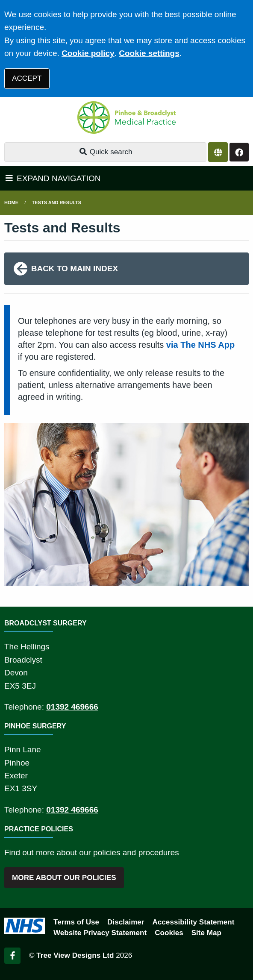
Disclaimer (126, 922)
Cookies (169, 933)
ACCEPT (27, 78)
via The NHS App (200, 345)
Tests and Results (57, 202)
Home (11, 202)
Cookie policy (88, 53)
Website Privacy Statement (100, 933)
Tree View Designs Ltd (75, 955)
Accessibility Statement (194, 922)
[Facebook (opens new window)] (12, 956)
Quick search (106, 152)
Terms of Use (76, 922)
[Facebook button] (239, 152)
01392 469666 (72, 707)
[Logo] (126, 117)
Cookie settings (149, 53)
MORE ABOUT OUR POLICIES (64, 878)
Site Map (206, 933)
